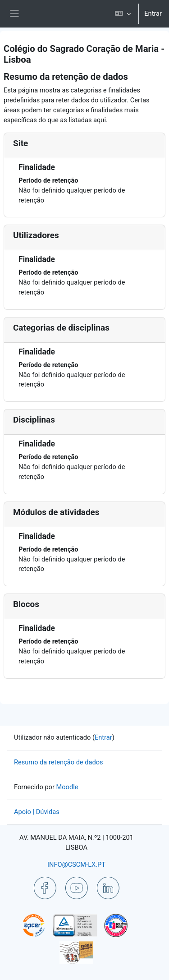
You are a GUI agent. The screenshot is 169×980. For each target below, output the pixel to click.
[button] (123, 14)
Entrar (153, 14)
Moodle (67, 787)
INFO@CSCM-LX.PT (76, 865)
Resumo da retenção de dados (59, 762)
